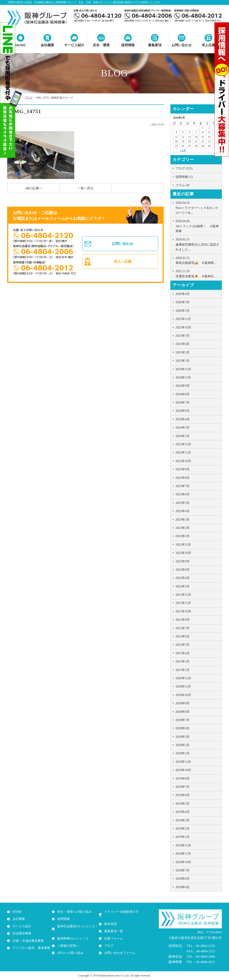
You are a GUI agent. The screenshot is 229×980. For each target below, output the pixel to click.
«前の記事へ (33, 188)
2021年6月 (183, 636)
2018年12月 (183, 845)
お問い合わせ (182, 45)
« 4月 (183, 150)
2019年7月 (183, 787)
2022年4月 (183, 578)
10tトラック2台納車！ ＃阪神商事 (197, 226)
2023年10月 (183, 461)
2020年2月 (183, 745)
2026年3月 (183, 302)
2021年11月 (183, 603)
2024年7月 (183, 403)
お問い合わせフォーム (119, 948)
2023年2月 (183, 528)
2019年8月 (183, 779)
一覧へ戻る (85, 188)
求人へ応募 (123, 263)
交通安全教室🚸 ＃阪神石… (197, 273)
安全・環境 (101, 45)
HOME (16, 912)
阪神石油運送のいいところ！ (77, 926)
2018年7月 (183, 870)
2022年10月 (183, 553)
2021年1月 (183, 670)
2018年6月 (183, 879)
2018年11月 (183, 854)
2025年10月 (183, 327)
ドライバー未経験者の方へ (122, 912)
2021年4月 (183, 653)
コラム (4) (182, 185)
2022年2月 (183, 586)
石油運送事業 (21, 933)
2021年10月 (183, 611)
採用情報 (128, 45)
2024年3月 (183, 428)
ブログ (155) (184, 168)
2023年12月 (183, 444)
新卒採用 (110, 919)
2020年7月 (183, 720)
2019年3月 (183, 820)
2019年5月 (183, 804)
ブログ (28, 98)
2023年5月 (183, 503)
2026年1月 (183, 311)
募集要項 (155, 45)
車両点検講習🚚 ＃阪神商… (197, 260)
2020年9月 (183, 703)
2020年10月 (183, 695)
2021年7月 (183, 628)
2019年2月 (183, 829)
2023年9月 (183, 469)
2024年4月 (183, 419)
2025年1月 (183, 361)
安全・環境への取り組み (74, 912)
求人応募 (208, 45)
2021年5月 (183, 645)
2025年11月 (183, 319)
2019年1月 (183, 837)
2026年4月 (183, 294)
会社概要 (47, 45)
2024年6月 (183, 411)
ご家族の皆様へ (67, 941)
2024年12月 (183, 369)
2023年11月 (183, 453)
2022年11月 (183, 545)
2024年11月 (183, 377)
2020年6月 (183, 728)
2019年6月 (183, 795)
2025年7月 (183, 336)
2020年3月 (183, 737)
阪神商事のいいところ (72, 933)
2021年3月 (183, 661)
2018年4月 (183, 887)
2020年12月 (183, 678)
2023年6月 (183, 494)
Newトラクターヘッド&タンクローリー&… (197, 207)
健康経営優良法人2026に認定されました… (197, 244)
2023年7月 (183, 486)
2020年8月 (183, 712)
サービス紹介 (74, 45)
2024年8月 (183, 394)
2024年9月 (183, 386)
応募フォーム (113, 933)
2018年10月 (183, 862)
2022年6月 (183, 570)
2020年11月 (183, 687)
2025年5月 (183, 352)
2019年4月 (183, 812)
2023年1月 (183, 536)
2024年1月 (183, 436)
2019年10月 (183, 770)
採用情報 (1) (184, 177)
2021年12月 (183, 595)
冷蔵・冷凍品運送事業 (27, 941)
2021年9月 (183, 620)
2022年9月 (183, 561)
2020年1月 (183, 753)
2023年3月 (183, 520)
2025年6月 (183, 344)
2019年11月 (183, 762)
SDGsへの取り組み (69, 948)
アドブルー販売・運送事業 (30, 948)
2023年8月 (183, 478)
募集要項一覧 (113, 926)
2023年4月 (183, 511)
